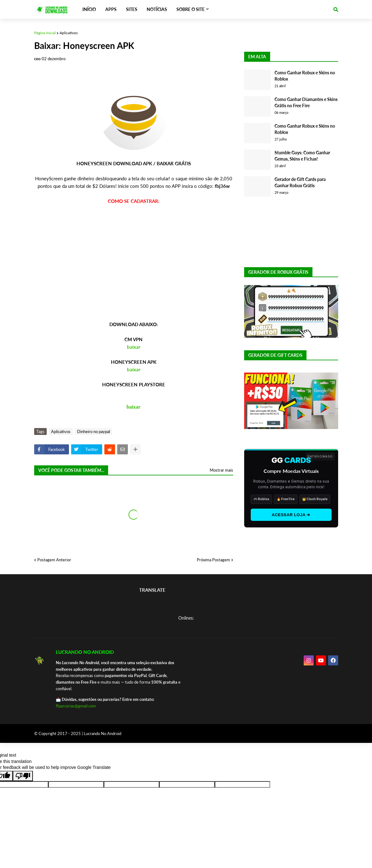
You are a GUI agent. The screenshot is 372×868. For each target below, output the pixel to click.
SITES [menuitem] (132, 9)
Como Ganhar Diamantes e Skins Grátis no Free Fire (306, 102)
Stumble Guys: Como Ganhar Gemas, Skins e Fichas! (302, 156)
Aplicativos (69, 33)
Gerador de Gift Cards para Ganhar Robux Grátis (300, 182)
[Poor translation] (23, 776)
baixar (134, 347)
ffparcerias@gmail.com (76, 706)
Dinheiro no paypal (94, 431)
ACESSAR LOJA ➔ (291, 515)
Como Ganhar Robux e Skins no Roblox (305, 76)
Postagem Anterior (54, 560)
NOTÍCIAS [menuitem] (157, 9)
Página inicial (45, 33)
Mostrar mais (221, 470)
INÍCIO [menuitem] (89, 9)
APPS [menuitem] (111, 9)
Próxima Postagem (213, 560)
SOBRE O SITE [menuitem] (191, 9)
